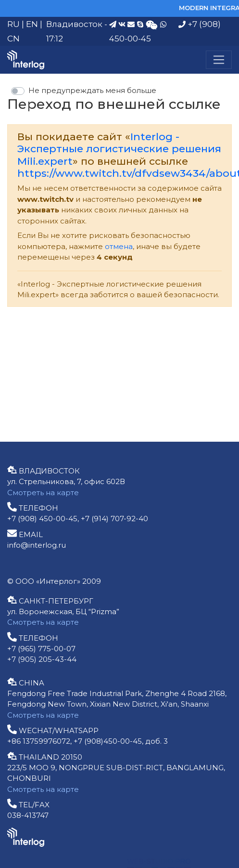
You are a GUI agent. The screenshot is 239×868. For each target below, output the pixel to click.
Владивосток (74, 24)
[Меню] (219, 60)
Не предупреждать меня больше (92, 90)
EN (32, 24)
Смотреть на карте (43, 493)
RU (13, 24)
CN (13, 39)
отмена (119, 246)
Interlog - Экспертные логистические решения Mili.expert (119, 149)
